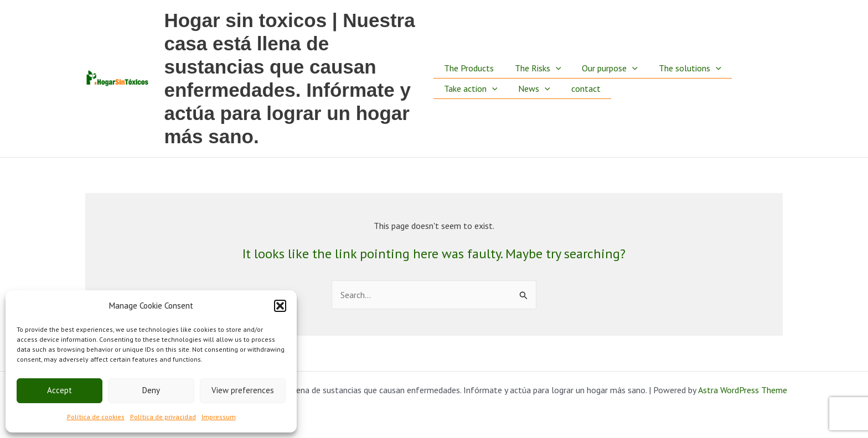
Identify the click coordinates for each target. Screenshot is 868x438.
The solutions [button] (680, 56)
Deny (151, 390)
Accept (60, 390)
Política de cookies (96, 417)
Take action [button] (471, 101)
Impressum (219, 417)
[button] (280, 306)
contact (579, 101)
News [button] (531, 101)
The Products (469, 56)
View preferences (243, 390)
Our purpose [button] (603, 56)
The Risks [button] (535, 56)
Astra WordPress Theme (743, 390)
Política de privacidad (163, 417)
